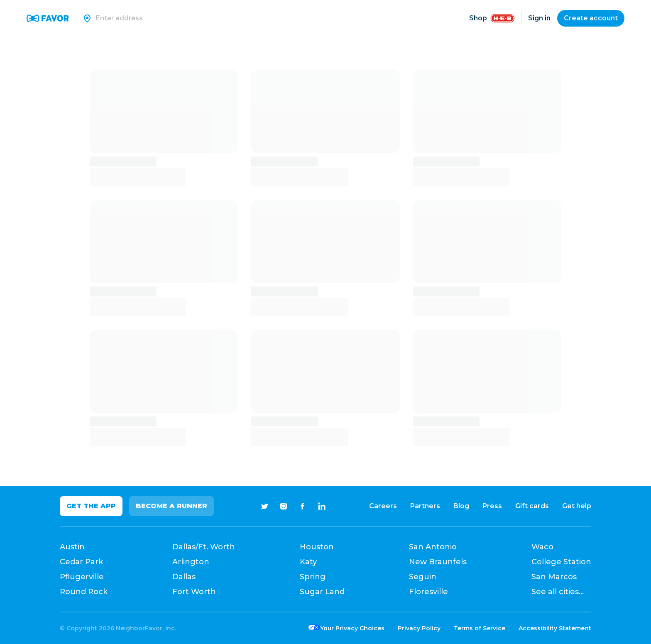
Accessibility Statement (555, 628)
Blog (461, 506)
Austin (72, 547)
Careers (383, 506)
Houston (317, 547)
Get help (577, 506)
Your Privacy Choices (352, 628)
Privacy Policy (419, 628)
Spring (313, 577)
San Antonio (433, 547)
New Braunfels (438, 562)
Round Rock (84, 592)
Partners (425, 506)
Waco (542, 547)
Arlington (191, 562)
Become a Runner (171, 506)
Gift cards (532, 506)
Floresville (428, 592)
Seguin (423, 577)
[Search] (206, 18)
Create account (591, 18)
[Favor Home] (48, 18)
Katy (308, 562)
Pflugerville (82, 577)
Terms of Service (480, 628)
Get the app (91, 506)
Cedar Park (81, 562)
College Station (561, 562)
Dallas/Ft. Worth (204, 547)
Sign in (539, 18)
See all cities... (558, 592)
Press (492, 506)
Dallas (184, 577)
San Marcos (554, 577)
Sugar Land (322, 592)
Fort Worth (194, 592)
